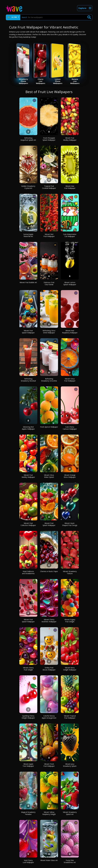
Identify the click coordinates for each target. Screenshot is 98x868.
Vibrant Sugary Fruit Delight (70, 621)
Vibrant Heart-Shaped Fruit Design (70, 524)
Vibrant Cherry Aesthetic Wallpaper (49, 621)
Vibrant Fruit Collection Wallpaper (28, 524)
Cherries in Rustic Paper (49, 571)
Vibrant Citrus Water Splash (49, 476)
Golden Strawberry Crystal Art (28, 187)
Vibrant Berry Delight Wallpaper (70, 669)
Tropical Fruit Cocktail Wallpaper (49, 187)
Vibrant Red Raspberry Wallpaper (70, 332)
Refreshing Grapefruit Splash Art (28, 139)
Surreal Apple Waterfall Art (28, 235)
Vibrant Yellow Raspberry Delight (49, 813)
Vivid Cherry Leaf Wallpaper (28, 861)
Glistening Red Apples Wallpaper (28, 428)
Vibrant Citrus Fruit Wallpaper (70, 380)
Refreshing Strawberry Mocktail (28, 380)
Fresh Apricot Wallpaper (49, 427)
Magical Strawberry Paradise (28, 813)
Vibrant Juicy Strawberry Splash (70, 765)
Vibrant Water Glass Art (49, 860)
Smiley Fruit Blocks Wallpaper (49, 669)
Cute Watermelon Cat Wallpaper (70, 235)
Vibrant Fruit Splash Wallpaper (28, 332)
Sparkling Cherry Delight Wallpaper (28, 717)
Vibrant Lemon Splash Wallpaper (70, 283)
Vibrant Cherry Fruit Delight (28, 669)
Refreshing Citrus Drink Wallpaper (49, 332)
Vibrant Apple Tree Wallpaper (28, 765)
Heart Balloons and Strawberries (28, 572)
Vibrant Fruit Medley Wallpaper (70, 139)
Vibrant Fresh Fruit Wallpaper (49, 765)
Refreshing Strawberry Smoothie (49, 380)
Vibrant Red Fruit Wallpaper (49, 235)
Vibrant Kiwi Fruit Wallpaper (70, 187)
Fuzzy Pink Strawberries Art (70, 861)
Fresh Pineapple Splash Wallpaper (49, 139)
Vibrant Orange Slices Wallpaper (70, 476)
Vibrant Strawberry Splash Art (70, 813)
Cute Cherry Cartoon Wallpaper (70, 428)
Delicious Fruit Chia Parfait (49, 283)
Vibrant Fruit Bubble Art (28, 282)
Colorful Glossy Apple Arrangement (49, 717)
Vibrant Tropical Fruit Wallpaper (70, 717)
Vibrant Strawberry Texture (70, 572)
